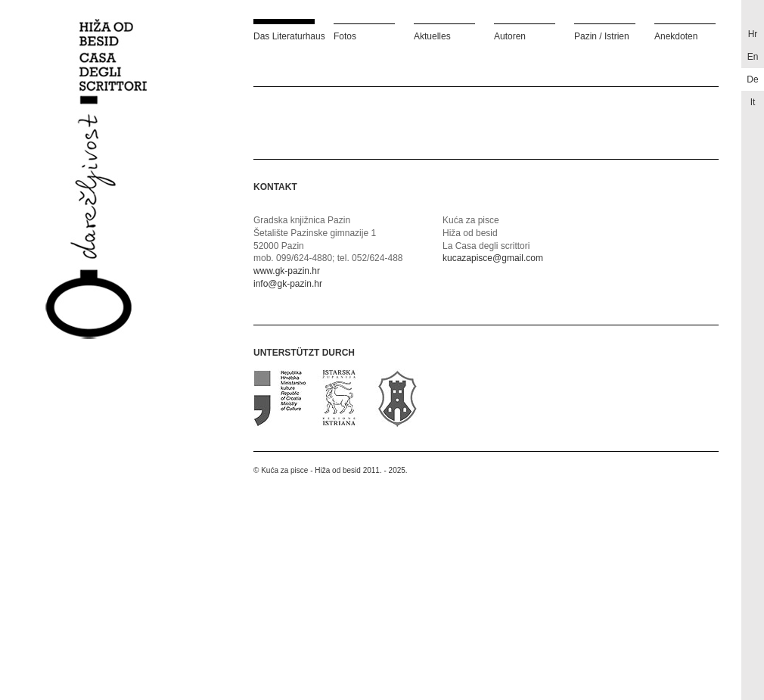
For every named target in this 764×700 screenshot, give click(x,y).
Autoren (510, 36)
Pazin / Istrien (602, 36)
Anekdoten (676, 36)
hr (753, 34)
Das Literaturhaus (284, 36)
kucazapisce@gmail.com (493, 258)
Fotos (345, 36)
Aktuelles (432, 36)
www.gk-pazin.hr (287, 271)
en (753, 57)
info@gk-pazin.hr (288, 284)
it (753, 102)
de (752, 79)
